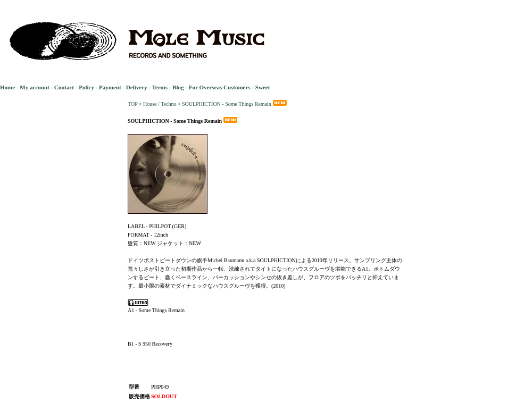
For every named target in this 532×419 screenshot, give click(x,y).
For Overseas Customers (220, 87)
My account (34, 87)
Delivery (137, 87)
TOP (132, 104)
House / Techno (160, 104)
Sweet (263, 87)
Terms (160, 87)
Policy (86, 87)
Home (7, 87)
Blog (178, 87)
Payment (110, 87)
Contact (64, 87)
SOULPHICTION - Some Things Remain (235, 104)
